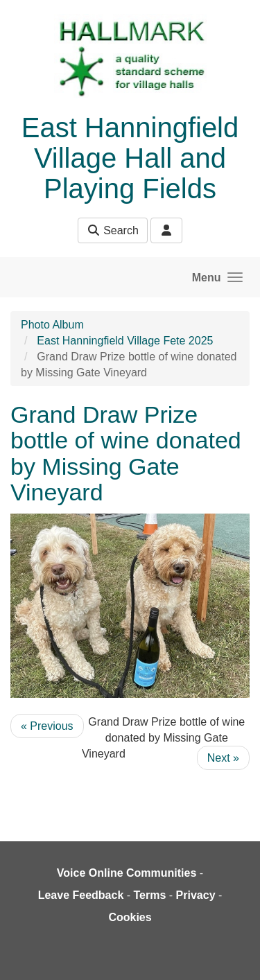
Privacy (196, 895)
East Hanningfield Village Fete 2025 (125, 341)
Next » (223, 758)
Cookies (130, 917)
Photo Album (52, 325)
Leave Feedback (81, 895)
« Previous (47, 726)
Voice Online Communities (127, 873)
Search (113, 230)
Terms (150, 895)
